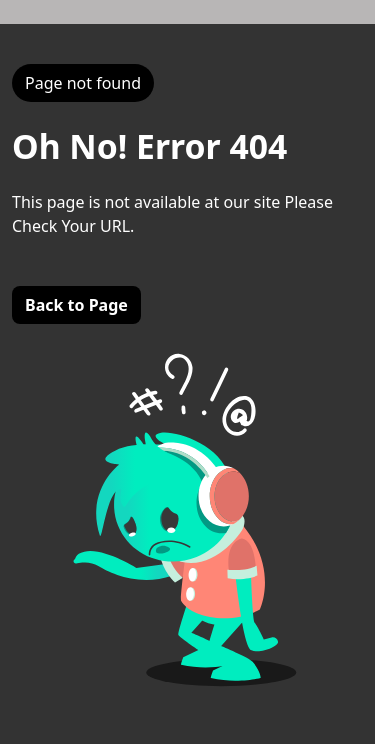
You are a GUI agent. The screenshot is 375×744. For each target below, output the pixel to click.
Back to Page (76, 305)
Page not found (83, 83)
